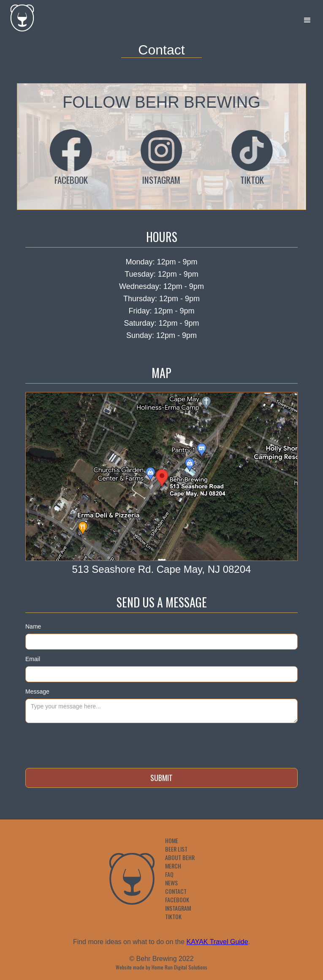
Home (172, 841)
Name (33, 626)
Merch (173, 866)
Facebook (177, 900)
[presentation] (90, 744)
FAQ (169, 874)
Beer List (176, 849)
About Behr (180, 857)
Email (33, 659)
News (171, 883)
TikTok (173, 917)
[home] (18, 16)
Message (37, 691)
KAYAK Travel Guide (217, 942)
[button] (307, 20)
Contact (176, 891)
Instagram (178, 908)
